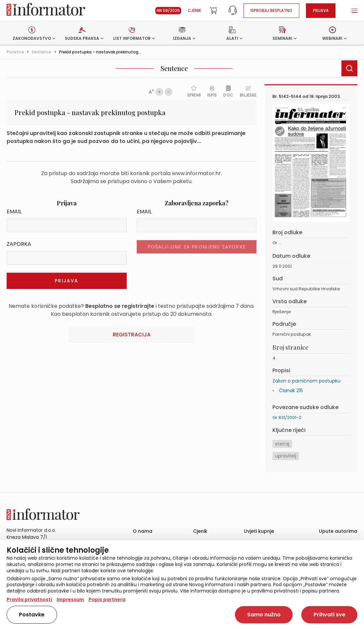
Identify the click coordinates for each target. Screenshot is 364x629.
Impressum (70, 599)
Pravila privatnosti (29, 599)
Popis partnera (107, 599)
